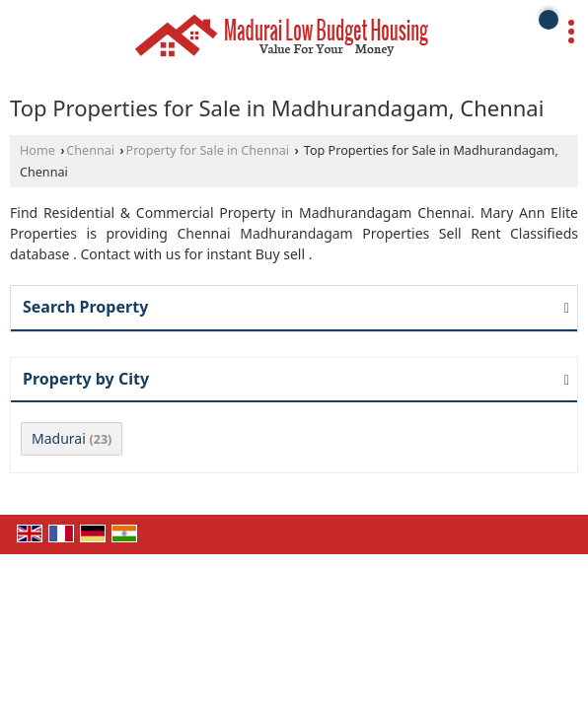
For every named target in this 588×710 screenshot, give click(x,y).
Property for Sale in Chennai (208, 150)
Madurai (59, 438)
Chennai (90, 150)
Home (37, 150)
